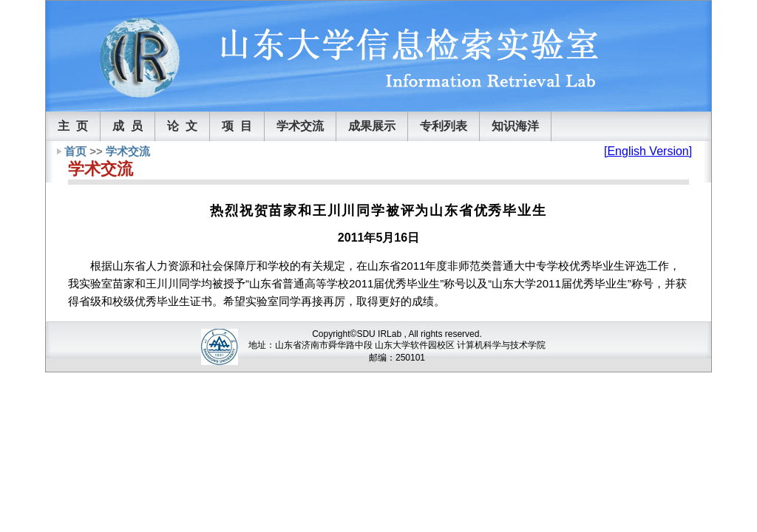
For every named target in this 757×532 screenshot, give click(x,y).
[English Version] (648, 151)
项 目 (237, 126)
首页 (75, 151)
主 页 (73, 126)
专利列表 (444, 126)
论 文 (182, 126)
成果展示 (372, 126)
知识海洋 (515, 126)
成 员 (128, 126)
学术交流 (300, 126)
